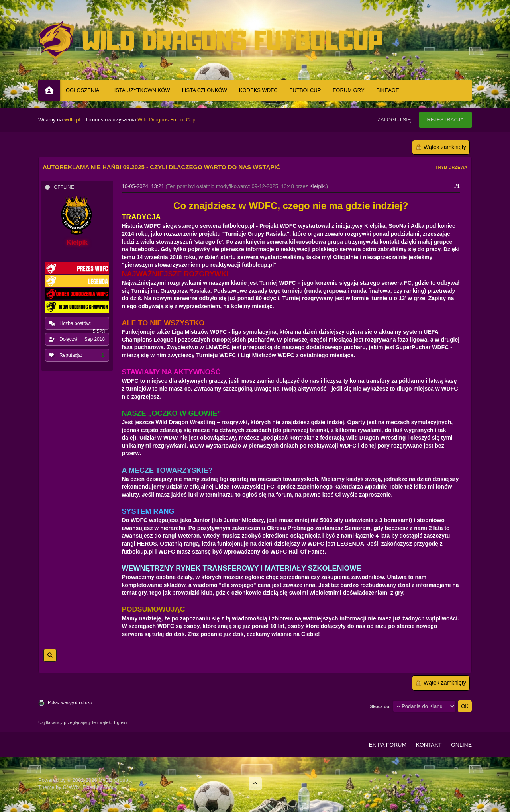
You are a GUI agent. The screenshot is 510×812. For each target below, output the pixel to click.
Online (461, 745)
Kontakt (429, 745)
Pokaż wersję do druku (70, 702)
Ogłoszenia (83, 90)
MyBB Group (113, 780)
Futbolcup (305, 90)
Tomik (110, 787)
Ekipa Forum (387, 745)
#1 (457, 186)
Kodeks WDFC (258, 90)
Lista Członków (205, 90)
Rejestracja (445, 120)
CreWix (71, 787)
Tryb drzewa (451, 167)
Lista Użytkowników (141, 90)
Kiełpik (317, 186)
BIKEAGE (388, 90)
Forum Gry (348, 90)
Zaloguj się (394, 120)
